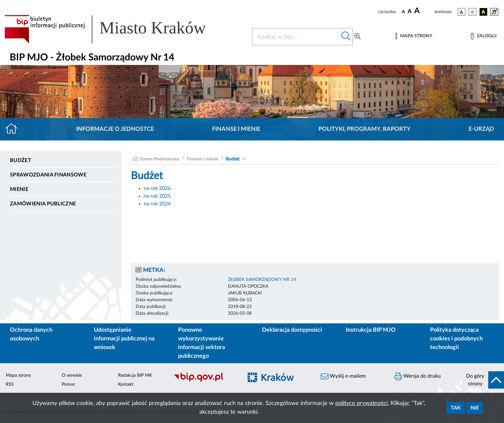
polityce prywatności (361, 403)
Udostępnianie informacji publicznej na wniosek (124, 339)
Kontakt (126, 384)
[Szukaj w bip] (346, 37)
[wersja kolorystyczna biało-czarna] (473, 12)
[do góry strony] (483, 380)
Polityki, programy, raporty (364, 129)
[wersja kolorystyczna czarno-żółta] (483, 12)
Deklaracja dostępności (292, 330)
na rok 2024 (157, 204)
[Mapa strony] (414, 36)
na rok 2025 (157, 196)
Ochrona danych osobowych (31, 334)
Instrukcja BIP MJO (371, 330)
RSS (10, 384)
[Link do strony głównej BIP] (114, 29)
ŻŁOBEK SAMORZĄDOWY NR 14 (262, 280)
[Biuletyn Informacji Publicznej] (205, 381)
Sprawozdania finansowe (48, 175)
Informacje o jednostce (115, 129)
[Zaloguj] (483, 36)
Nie (475, 408)
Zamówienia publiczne (43, 204)
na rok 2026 (157, 188)
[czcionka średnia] (410, 12)
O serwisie (72, 375)
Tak (456, 408)
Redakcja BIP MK (135, 375)
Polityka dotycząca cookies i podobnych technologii (456, 339)
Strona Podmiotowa (159, 159)
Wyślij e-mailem (343, 376)
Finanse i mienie (236, 129)
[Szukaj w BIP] (296, 37)
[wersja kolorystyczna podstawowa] (462, 12)
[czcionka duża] (423, 11)
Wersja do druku (418, 376)
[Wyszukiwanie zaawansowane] (357, 37)
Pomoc (69, 384)
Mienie (19, 189)
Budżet (21, 160)
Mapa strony (18, 375)
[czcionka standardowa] (403, 12)
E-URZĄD (481, 129)
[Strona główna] (14, 129)
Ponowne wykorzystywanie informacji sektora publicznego (202, 343)
